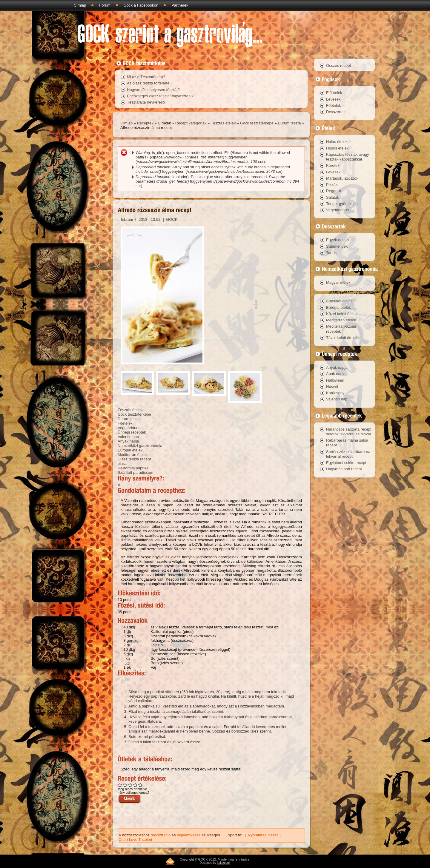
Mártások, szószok (342, 178)
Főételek (125, 423)
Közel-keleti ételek (342, 314)
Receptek (145, 123)
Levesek (333, 99)
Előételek (334, 93)
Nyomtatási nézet (263, 835)
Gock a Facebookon (141, 5)
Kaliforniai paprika (133, 468)
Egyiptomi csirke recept (346, 463)
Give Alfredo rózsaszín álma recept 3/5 (130, 785)
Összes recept (338, 65)
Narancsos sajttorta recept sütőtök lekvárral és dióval (349, 432)
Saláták (333, 197)
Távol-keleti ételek (342, 338)
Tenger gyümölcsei (342, 204)
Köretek (333, 165)
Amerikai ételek (339, 301)
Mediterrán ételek (133, 455)
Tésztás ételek (223, 123)
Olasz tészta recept (134, 459)
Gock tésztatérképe (257, 123)
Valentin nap (128, 437)
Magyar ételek (338, 282)
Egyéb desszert (340, 240)
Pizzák (332, 185)
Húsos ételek (337, 148)
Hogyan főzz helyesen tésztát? (153, 90)
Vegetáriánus (129, 428)
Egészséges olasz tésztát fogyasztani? (160, 96)
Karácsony (335, 393)
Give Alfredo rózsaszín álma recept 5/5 (140, 785)
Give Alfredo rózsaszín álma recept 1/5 (120, 785)
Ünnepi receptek (132, 432)
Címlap (80, 5)
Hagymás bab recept (344, 469)
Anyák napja (128, 441)
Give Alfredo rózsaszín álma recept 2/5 (125, 785)
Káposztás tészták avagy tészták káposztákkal (348, 157)
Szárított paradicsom (135, 472)
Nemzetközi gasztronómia (140, 446)
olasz (122, 464)
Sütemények (337, 246)
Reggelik (334, 191)
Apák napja (336, 374)
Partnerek (180, 5)
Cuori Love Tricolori (135, 840)
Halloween (335, 380)
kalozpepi (223, 863)
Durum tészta (289, 123)
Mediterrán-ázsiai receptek (341, 329)
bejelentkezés (189, 835)
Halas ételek (337, 142)
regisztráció (161, 835)
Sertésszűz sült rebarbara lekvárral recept (348, 454)
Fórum (105, 5)
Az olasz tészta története (148, 83)
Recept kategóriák (191, 123)
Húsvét (332, 387)
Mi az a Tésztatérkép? (146, 77)
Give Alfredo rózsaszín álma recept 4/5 (135, 785)
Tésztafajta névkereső (146, 102)
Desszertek (336, 112)
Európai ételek (130, 450)
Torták (331, 253)
